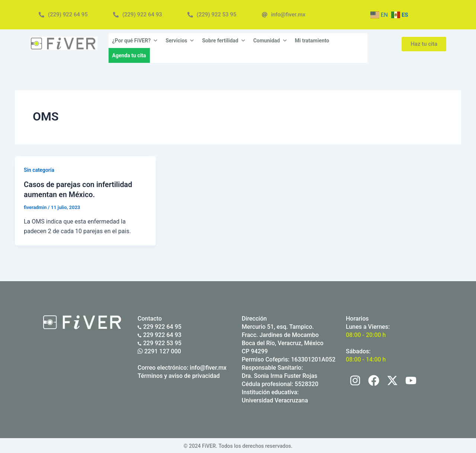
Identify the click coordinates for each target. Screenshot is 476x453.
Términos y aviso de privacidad (179, 375)
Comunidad (270, 41)
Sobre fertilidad (224, 41)
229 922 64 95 (160, 326)
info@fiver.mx (208, 367)
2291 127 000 (159, 351)
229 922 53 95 (160, 342)
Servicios (180, 41)
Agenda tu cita (129, 55)
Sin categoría (39, 170)
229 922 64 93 (160, 334)
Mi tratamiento (312, 41)
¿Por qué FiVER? (135, 41)
